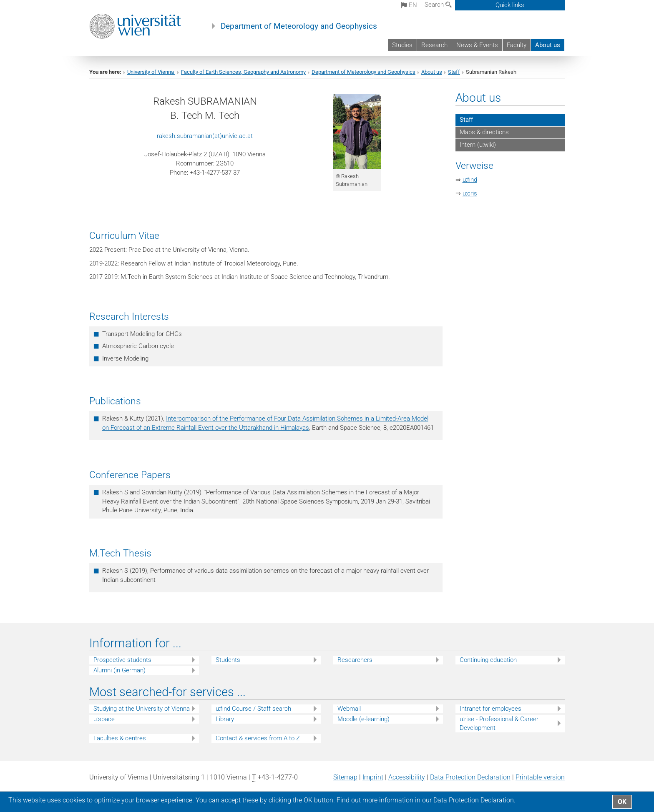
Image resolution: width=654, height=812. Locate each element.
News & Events (477, 45)
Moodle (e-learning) (363, 719)
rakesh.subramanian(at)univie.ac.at (205, 136)
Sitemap (345, 777)
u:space (104, 719)
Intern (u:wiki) (478, 145)
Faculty (517, 45)
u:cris (470, 193)
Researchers (355, 660)
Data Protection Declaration (470, 777)
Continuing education (488, 660)
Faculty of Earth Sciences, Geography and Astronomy (243, 72)
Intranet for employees (490, 709)
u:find (470, 180)
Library (225, 719)
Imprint (373, 777)
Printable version (540, 777)
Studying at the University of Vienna (142, 709)
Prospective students (122, 660)
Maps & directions (484, 132)
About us (548, 45)
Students (228, 660)
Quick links (510, 5)
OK (622, 802)
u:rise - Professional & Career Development (499, 723)
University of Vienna (151, 72)
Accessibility (407, 777)
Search (438, 5)
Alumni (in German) (119, 670)
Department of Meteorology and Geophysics (299, 26)
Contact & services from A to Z (258, 738)
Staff (454, 72)
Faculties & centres (120, 738)
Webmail (349, 709)
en (409, 5)
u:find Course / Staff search (253, 709)
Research (434, 45)
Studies (402, 45)
